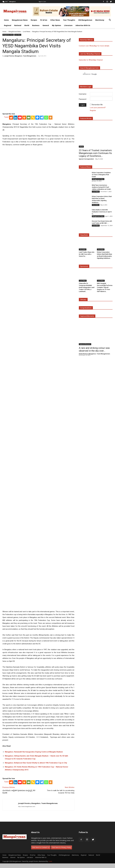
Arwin (50, 861)
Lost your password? (98, 108)
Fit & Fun (44, 20)
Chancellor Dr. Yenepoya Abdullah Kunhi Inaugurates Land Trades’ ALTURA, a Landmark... (87, 287)
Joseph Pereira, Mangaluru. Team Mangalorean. (20, 56)
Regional (8, 25)
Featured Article (86, 119)
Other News (55, 20)
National (18, 25)
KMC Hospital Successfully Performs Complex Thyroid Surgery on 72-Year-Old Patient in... (105, 287)
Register (93, 110)
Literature (68, 25)
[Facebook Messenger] (37, 118)
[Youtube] (20, 118)
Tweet (6, 117)
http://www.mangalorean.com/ (27, 807)
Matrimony (100, 20)
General (46, 25)
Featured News (86, 167)
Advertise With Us (83, 25)
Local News (27, 32)
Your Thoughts (69, 20)
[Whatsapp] (46, 118)
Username (83, 94)
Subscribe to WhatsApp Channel (91, 60)
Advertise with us (86, 40)
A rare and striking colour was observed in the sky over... (94, 349)
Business (36, 25)
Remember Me (97, 105)
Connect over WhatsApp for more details (94, 46)
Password (83, 99)
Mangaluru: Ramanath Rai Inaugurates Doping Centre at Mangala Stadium (34, 752)
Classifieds (96, 205)
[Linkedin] (15, 118)
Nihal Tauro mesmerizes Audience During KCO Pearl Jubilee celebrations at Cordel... (102, 187)
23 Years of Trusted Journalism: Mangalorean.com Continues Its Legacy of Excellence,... (95, 153)
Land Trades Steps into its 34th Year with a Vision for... (87, 254)
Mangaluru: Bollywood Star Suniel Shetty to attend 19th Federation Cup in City (36, 763)
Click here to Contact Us (41, 847)
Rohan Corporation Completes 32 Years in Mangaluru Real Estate (101, 175)
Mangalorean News (20, 20)
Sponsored (84, 266)
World (27, 25)
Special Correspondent (86, 159)
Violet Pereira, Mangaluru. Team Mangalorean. (95, 354)
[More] (50, 118)
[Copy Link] (33, 118)
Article (81, 147)
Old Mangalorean (85, 20)
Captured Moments (87, 316)
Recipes (34, 20)
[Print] (24, 118)
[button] (110, 20)
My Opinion (56, 25)
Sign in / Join (42, 2)
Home (6, 20)
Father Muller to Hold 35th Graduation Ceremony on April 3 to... (102, 212)
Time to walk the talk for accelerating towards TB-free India (61, 792)
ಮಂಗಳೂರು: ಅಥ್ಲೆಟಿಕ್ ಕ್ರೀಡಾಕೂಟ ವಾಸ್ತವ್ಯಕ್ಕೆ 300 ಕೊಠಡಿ (19, 792)
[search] (94, 74)
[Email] (29, 118)
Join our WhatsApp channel (90, 54)
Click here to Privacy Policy (61, 847)
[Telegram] (42, 118)
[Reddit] (11, 118)
